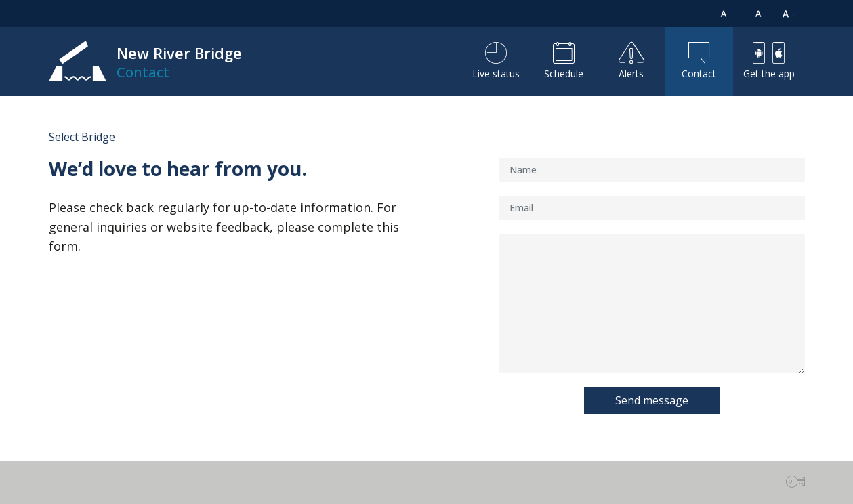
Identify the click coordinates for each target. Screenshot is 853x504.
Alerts (631, 61)
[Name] (652, 170)
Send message (652, 400)
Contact (699, 61)
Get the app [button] (769, 61)
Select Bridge (82, 137)
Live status (496, 61)
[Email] (652, 208)
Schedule (564, 61)
